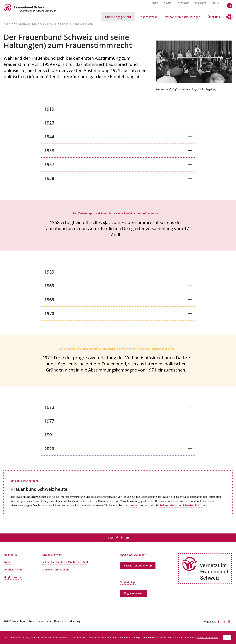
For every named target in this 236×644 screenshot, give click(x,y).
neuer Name (200, 6)
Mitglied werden (14, 577)
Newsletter (183, 6)
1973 (49, 407)
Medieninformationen (56, 569)
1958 (49, 178)
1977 (49, 421)
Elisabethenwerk (52, 555)
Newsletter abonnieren (138, 566)
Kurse (7, 562)
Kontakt (215, 6)
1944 (49, 137)
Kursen (135, 505)
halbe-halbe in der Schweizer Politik (182, 505)
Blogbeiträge (128, 582)
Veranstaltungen (14, 569)
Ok (227, 637)
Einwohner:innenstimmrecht (76, 24)
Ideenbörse (11, 555)
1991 (49, 435)
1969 (49, 286)
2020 (49, 449)
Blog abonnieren (133, 593)
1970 (49, 313)
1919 (49, 109)
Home (155, 6)
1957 (49, 164)
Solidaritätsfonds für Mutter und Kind (65, 562)
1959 (49, 272)
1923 (49, 123)
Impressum (45, 621)
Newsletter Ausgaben (133, 555)
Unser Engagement (25, 24)
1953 (49, 151)
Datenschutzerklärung (67, 621)
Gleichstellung (48, 24)
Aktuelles (168, 6)
